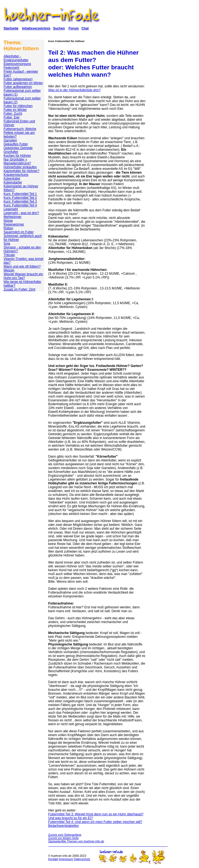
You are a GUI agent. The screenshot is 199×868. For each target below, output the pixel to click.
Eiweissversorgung (17, 64)
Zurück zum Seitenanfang (65, 835)
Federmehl (11, 68)
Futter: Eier (12, 117)
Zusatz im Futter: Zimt (19, 289)
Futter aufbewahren (18, 87)
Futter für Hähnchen (18, 106)
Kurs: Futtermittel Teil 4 (20, 205)
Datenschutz (82, 859)
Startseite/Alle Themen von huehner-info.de (76, 841)
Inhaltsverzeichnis (36, 28)
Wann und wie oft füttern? (22, 266)
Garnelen (10, 140)
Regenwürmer (14, 224)
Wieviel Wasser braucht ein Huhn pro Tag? (23, 276)
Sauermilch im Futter (19, 232)
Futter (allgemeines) (18, 79)
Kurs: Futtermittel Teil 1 (20, 194)
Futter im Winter (15, 110)
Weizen (9, 270)
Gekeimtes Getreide (18, 148)
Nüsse (8, 221)
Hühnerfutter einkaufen (20, 167)
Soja (7, 244)
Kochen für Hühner (17, 156)
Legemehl (11, 209)
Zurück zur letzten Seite (63, 838)
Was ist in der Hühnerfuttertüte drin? (74, 90)
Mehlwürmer (13, 217)
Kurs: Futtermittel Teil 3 (20, 202)
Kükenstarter (13, 182)
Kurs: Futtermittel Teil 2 (20, 198)
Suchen (59, 28)
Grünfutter (11, 152)
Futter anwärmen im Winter (23, 83)
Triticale (9, 255)
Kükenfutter (12, 179)
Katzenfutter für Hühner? (21, 171)
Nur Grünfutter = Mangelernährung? (17, 161)
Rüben (8, 228)
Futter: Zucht (13, 114)
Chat (85, 28)
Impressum (66, 859)
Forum (74, 28)
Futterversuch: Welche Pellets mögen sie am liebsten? (20, 133)
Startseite (11, 28)
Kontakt (53, 859)
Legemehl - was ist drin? (21, 213)
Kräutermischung (16, 175)
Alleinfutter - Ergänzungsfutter (16, 58)
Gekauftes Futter (16, 144)
